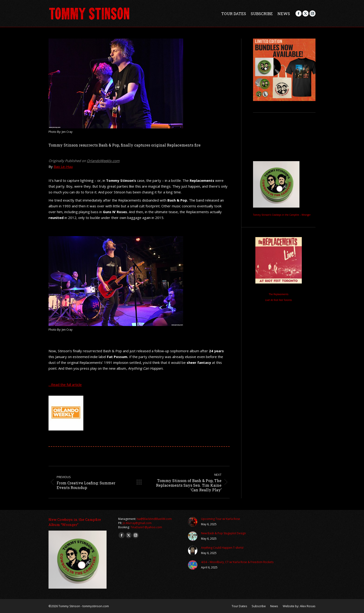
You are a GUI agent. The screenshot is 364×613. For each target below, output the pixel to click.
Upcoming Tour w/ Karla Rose (221, 519)
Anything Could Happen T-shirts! (222, 548)
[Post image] (193, 522)
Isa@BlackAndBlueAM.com (154, 519)
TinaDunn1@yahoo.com (146, 527)
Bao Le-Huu (63, 166)
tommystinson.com (96, 606)
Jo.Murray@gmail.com (137, 523)
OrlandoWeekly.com (103, 161)
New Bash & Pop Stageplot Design (223, 533)
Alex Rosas (308, 606)
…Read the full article (65, 385)
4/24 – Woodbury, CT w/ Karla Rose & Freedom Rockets (237, 562)
